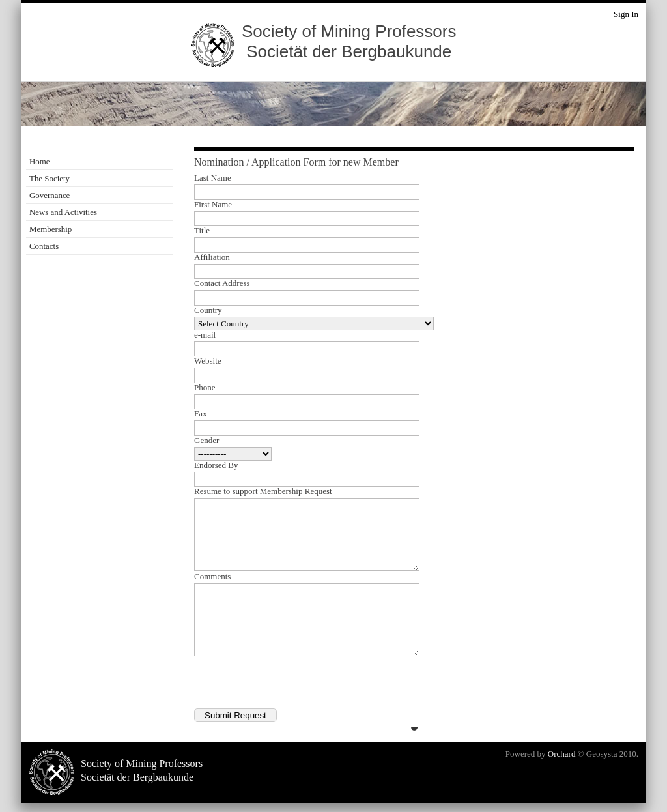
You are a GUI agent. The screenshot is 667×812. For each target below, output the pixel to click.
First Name (213, 205)
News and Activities (63, 212)
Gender (206, 441)
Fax (201, 414)
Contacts (44, 246)
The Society (50, 178)
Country (208, 310)
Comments (212, 577)
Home (40, 161)
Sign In (626, 14)
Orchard (562, 754)
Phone (205, 388)
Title (202, 231)
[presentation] (293, 683)
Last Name (213, 178)
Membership (50, 229)
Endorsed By (216, 465)
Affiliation (212, 257)
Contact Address (222, 283)
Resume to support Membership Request (263, 491)
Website (208, 361)
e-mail (205, 335)
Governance (50, 195)
